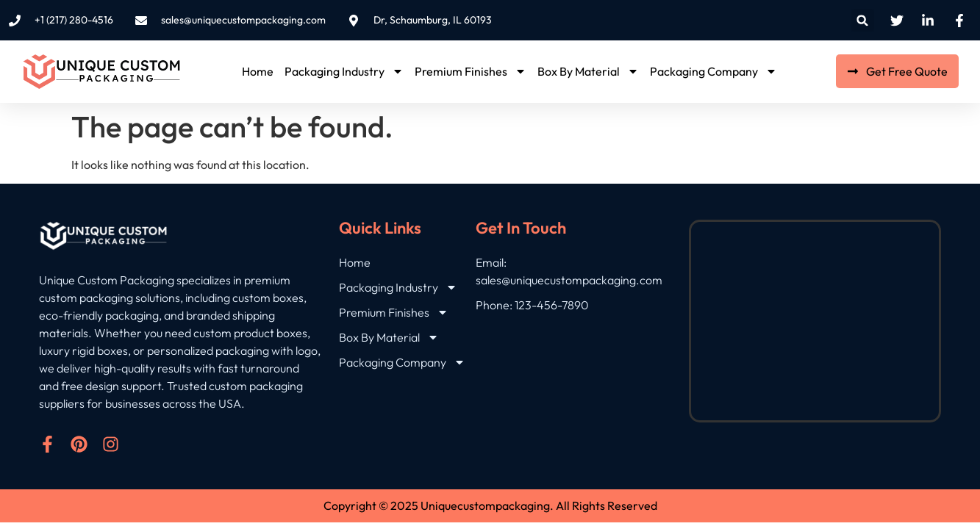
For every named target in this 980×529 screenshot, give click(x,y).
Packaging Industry (344, 71)
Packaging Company (713, 71)
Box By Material (588, 71)
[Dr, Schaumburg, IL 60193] (815, 321)
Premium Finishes (471, 71)
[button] (863, 20)
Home (258, 71)
